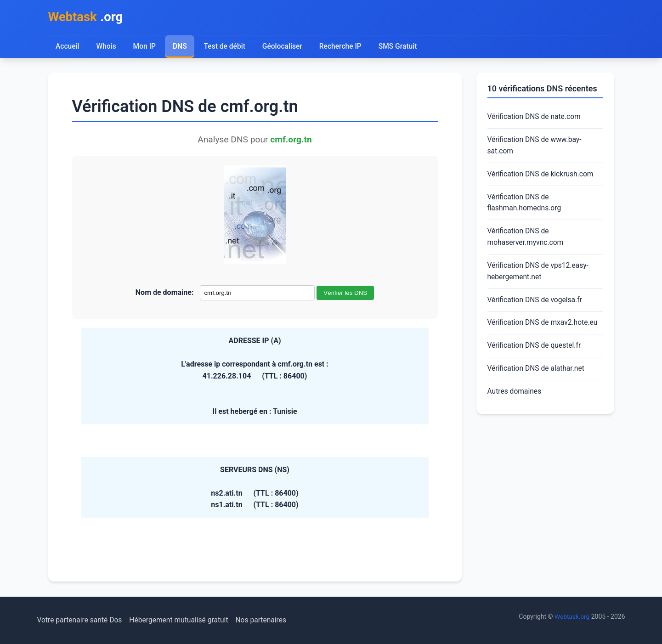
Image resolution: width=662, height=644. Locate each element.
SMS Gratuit (401, 47)
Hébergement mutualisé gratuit (182, 620)
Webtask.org (571, 617)
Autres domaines (515, 397)
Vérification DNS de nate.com (535, 118)
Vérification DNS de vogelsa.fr (536, 304)
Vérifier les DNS (345, 294)
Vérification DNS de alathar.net (537, 374)
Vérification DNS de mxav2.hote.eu (544, 327)
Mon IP (145, 47)
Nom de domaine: (165, 293)
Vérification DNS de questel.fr (535, 351)
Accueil (68, 47)
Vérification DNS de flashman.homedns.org (525, 205)
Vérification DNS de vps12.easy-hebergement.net (539, 275)
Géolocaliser (284, 47)
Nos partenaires (266, 620)
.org (87, 18)
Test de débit (225, 47)
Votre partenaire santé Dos (81, 620)
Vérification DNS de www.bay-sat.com (536, 147)
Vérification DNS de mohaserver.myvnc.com (526, 240)
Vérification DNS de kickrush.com (542, 176)
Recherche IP (342, 47)
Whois (106, 47)
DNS (181, 47)
